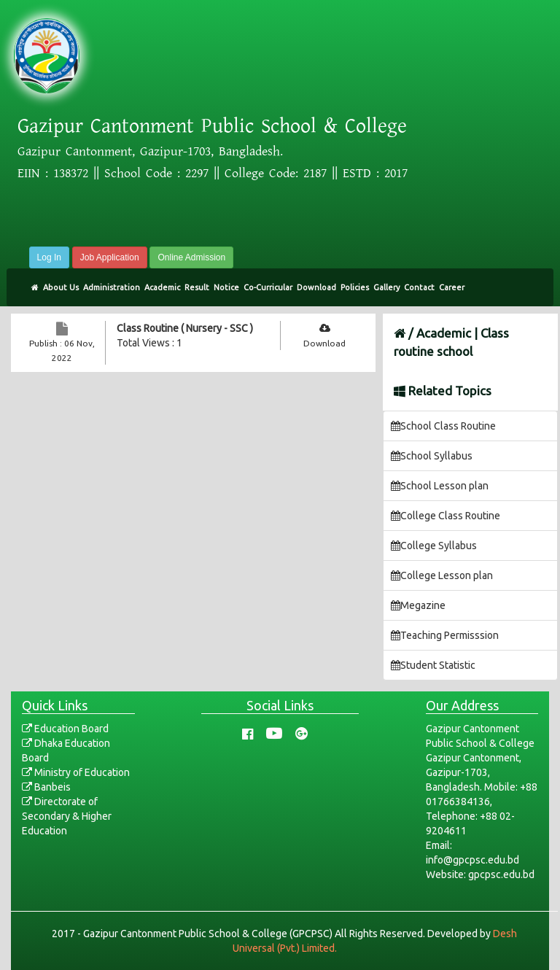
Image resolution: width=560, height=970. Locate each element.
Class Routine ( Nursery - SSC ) (185, 328)
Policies (355, 287)
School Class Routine (443, 426)
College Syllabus (434, 546)
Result (197, 287)
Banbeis (46, 787)
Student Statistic (433, 665)
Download (316, 287)
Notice (226, 287)
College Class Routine (446, 516)
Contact (419, 287)
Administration (112, 287)
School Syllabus (432, 456)
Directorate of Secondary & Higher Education (67, 816)
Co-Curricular (268, 287)
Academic (162, 287)
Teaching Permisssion (445, 635)
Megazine (418, 605)
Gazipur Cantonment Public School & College (212, 126)
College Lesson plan (442, 575)
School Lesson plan (440, 486)
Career (452, 287)
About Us (61, 287)
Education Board (65, 729)
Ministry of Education (76, 772)
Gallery (386, 287)
